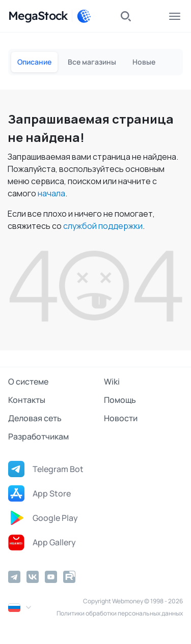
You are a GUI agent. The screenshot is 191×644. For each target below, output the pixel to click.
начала (51, 193)
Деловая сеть (35, 418)
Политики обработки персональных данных (120, 613)
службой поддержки (103, 226)
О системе (28, 382)
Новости (121, 418)
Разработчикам (38, 436)
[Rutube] (69, 577)
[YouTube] (51, 577)
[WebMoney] (84, 16)
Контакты (27, 400)
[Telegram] (14, 577)
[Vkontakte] (33, 577)
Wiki (112, 382)
